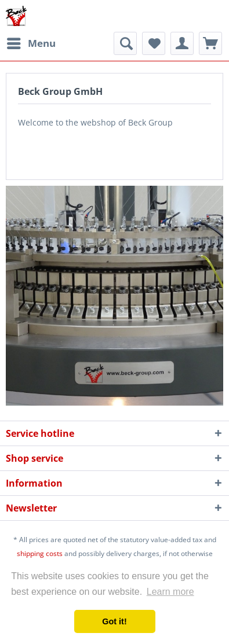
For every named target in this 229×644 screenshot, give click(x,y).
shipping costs (40, 553)
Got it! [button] (114, 621)
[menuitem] (31, 43)
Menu (31, 42)
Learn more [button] (170, 592)
